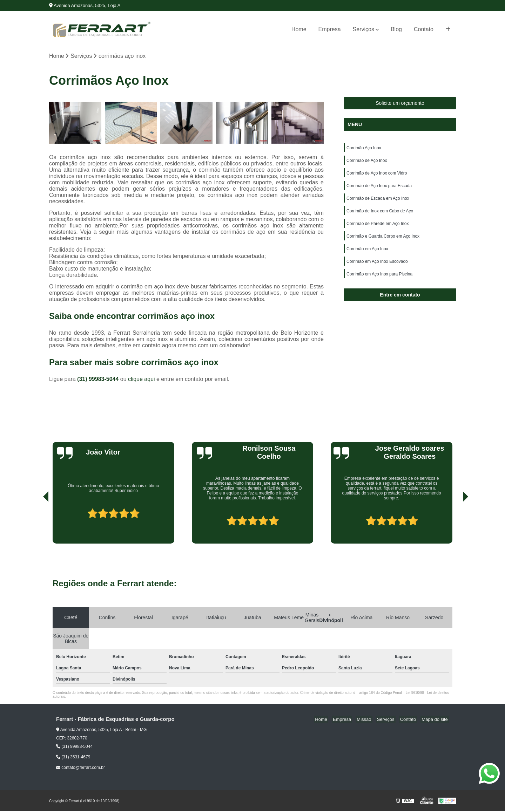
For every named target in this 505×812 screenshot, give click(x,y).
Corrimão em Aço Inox (367, 255)
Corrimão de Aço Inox (367, 162)
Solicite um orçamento (400, 104)
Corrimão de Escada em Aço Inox (378, 202)
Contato (424, 29)
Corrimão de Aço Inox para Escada (379, 189)
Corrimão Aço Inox (364, 149)
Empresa (330, 29)
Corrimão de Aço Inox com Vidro (377, 176)
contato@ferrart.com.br (80, 768)
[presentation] (36, 524)
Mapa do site (436, 720)
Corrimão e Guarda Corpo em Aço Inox (383, 242)
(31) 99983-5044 (99, 380)
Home (299, 29)
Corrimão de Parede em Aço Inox (378, 229)
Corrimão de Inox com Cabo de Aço (380, 216)
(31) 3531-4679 (73, 758)
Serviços (363, 29)
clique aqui (142, 380)
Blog (396, 29)
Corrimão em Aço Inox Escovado (377, 269)
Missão (372, 720)
